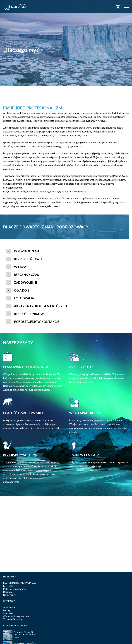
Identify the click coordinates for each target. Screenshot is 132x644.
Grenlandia (9, 607)
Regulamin (9, 592)
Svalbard (8, 613)
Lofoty (7, 610)
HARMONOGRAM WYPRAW (20, 583)
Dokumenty (9, 595)
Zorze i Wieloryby (13, 619)
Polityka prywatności (14, 589)
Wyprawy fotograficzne (16, 616)
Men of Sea (9, 586)
